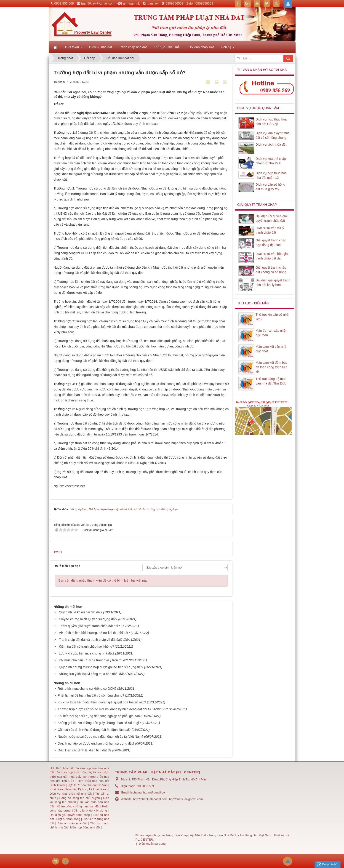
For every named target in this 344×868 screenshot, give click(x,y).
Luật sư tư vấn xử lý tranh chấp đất (270, 230)
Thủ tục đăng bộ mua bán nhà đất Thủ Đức (271, 381)
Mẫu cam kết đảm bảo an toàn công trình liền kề (271, 367)
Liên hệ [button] (228, 48)
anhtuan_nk (131, 3)
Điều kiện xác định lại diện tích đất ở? (84, 750)
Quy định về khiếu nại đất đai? (80, 612)
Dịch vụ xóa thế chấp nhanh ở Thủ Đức (271, 161)
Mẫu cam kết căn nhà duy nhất (271, 349)
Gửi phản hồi (328, 864)
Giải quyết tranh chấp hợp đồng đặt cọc (271, 243)
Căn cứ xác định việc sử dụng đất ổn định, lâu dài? (94, 730)
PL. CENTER (144, 840)
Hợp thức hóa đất (61, 768)
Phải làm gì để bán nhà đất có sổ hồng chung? (91, 695)
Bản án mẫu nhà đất (72, 823)
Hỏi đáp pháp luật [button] (201, 47)
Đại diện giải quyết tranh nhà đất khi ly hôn (273, 283)
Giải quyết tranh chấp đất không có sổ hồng (271, 270)
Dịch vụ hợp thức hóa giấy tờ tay (78, 772)
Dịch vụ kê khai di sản (93, 789)
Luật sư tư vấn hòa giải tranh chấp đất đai (272, 256)
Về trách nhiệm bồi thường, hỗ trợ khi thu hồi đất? (94, 633)
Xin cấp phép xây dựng (91, 811)
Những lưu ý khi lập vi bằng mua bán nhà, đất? (92, 674)
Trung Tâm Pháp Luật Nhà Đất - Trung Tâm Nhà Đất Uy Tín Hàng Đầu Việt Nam (218, 835)
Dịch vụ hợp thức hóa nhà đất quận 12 (271, 175)
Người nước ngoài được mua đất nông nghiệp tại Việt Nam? (100, 737)
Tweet (58, 552)
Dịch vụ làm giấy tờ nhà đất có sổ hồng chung (273, 135)
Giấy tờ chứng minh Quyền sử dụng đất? (88, 619)
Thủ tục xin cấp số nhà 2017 (272, 317)
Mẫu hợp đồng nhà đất (85, 827)
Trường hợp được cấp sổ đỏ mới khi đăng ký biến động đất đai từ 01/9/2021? (113, 709)
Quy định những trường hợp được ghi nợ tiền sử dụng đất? (101, 667)
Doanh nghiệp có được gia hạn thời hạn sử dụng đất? (96, 743)
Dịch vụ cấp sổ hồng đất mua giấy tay (270, 187)
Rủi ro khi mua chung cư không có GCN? (87, 689)
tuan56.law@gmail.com (98, 3)
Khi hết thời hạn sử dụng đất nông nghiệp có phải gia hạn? (100, 716)
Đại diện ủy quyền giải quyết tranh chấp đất (272, 218)
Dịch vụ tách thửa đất (271, 144)
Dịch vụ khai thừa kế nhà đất (71, 794)
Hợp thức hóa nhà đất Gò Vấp (87, 785)
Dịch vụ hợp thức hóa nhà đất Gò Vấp (271, 122)
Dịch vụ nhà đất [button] (101, 47)
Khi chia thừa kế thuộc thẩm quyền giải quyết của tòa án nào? (102, 702)
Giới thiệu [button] (74, 48)
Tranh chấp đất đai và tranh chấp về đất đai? (91, 640)
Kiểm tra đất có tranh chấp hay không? (86, 646)
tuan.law (152, 3)
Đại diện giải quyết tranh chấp (71, 815)
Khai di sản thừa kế (63, 789)
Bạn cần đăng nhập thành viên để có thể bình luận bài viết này (103, 580)
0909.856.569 (64, 3)
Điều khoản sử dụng (152, 844)
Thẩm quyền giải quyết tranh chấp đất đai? (89, 626)
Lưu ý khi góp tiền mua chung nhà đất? (87, 653)
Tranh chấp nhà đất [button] (133, 47)
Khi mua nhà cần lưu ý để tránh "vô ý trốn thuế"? (93, 660)
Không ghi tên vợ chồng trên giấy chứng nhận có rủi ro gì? (99, 723)
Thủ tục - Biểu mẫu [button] (168, 47)
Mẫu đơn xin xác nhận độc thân (271, 333)
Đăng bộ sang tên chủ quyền (80, 798)
